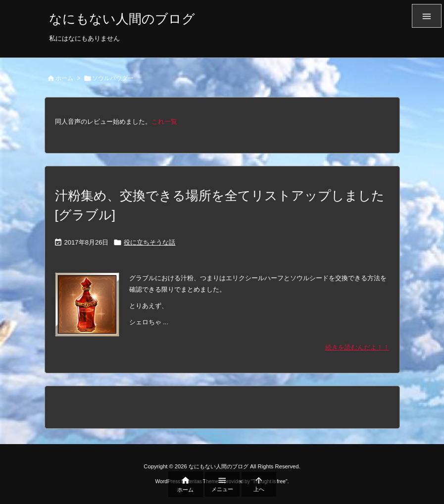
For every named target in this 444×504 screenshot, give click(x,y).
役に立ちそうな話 (149, 242)
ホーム (64, 78)
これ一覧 (164, 122)
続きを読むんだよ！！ (357, 347)
